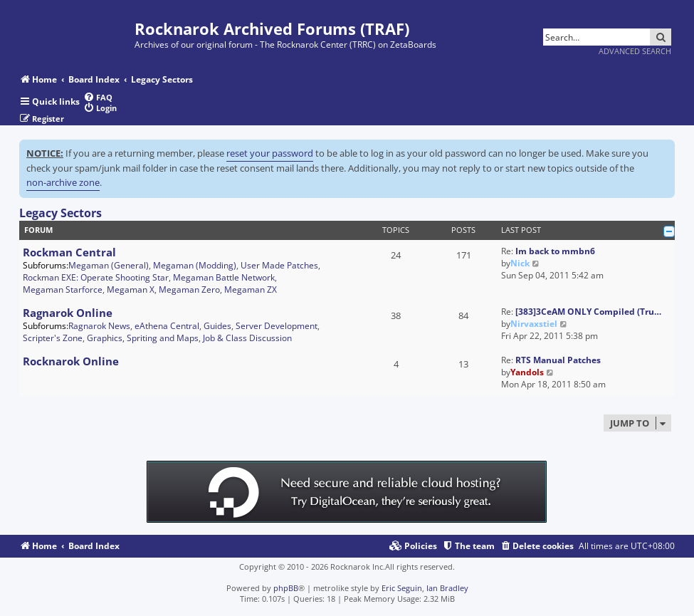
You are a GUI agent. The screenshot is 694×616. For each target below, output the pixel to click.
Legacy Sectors (61, 213)
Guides (217, 326)
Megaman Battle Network (224, 277)
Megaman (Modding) (195, 265)
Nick (520, 263)
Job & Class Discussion (247, 338)
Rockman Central (69, 252)
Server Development (277, 326)
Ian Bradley (447, 588)
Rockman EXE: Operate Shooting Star (96, 277)
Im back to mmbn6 (555, 251)
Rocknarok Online (71, 361)
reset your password (270, 153)
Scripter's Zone (53, 338)
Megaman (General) (109, 265)
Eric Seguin (402, 588)
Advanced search (635, 51)
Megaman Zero (189, 289)
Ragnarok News (99, 326)
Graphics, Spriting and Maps (143, 338)
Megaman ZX (251, 289)
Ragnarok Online (68, 313)
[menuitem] (98, 97)
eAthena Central (167, 326)
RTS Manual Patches (558, 360)
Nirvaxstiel (534, 324)
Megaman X (131, 289)
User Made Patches (279, 265)
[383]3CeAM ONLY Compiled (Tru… (588, 312)
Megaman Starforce (63, 289)
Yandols (527, 372)
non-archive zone (63, 182)
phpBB (286, 588)
